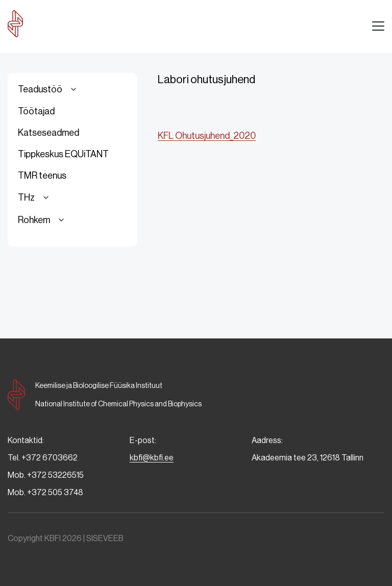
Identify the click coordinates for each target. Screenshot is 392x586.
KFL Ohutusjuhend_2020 (207, 136)
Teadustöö (49, 89)
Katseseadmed (48, 133)
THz (35, 198)
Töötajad (36, 111)
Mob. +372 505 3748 (45, 492)
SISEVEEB (105, 538)
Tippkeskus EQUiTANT (63, 154)
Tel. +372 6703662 (43, 458)
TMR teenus (42, 176)
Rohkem (43, 220)
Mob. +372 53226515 (46, 475)
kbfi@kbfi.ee (152, 458)
